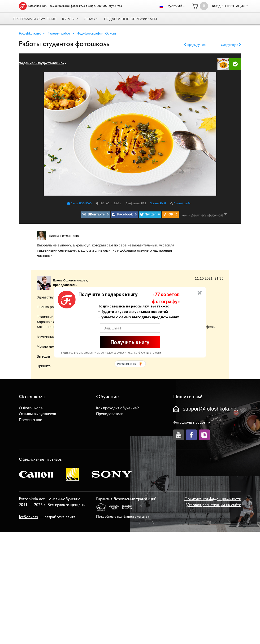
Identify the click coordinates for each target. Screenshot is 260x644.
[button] (108, 294)
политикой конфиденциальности (140, 353)
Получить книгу (130, 342)
